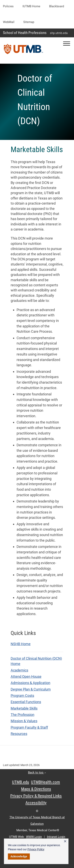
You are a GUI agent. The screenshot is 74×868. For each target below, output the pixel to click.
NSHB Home (21, 644)
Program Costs (22, 696)
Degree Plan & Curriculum (31, 689)
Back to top (37, 772)
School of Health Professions (25, 33)
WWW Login (34, 837)
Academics (19, 670)
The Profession (22, 715)
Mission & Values (24, 721)
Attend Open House (26, 677)
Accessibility (36, 803)
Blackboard (57, 6)
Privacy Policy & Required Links (36, 796)
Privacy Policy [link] (36, 849)
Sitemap (29, 22)
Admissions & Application (30, 683)
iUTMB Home (31, 6)
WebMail (9, 22)
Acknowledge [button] (19, 856)
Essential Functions (26, 702)
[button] (67, 44)
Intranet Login (56, 837)
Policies (8, 6)
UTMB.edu (21, 782)
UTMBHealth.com (45, 782)
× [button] (65, 841)
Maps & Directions (36, 789)
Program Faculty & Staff (29, 727)
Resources (19, 734)
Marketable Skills (24, 708)
